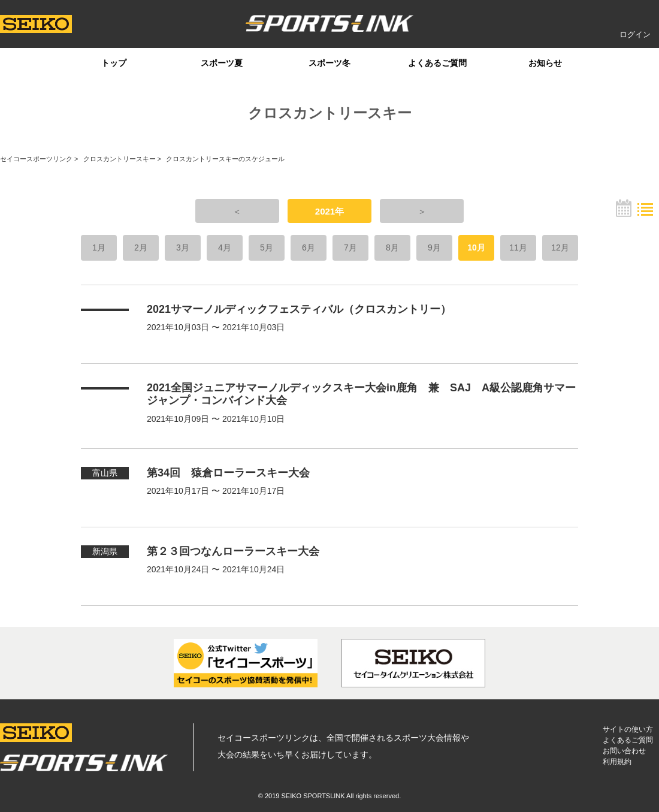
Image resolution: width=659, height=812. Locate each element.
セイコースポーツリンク (36, 159)
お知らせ (545, 63)
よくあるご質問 (437, 63)
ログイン (635, 34)
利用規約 (617, 762)
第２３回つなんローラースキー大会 (233, 551)
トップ (114, 63)
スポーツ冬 (329, 63)
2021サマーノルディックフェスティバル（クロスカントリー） (299, 309)
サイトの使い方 (628, 729)
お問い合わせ (624, 751)
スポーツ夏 (222, 63)
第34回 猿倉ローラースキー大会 (228, 473)
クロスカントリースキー (120, 159)
